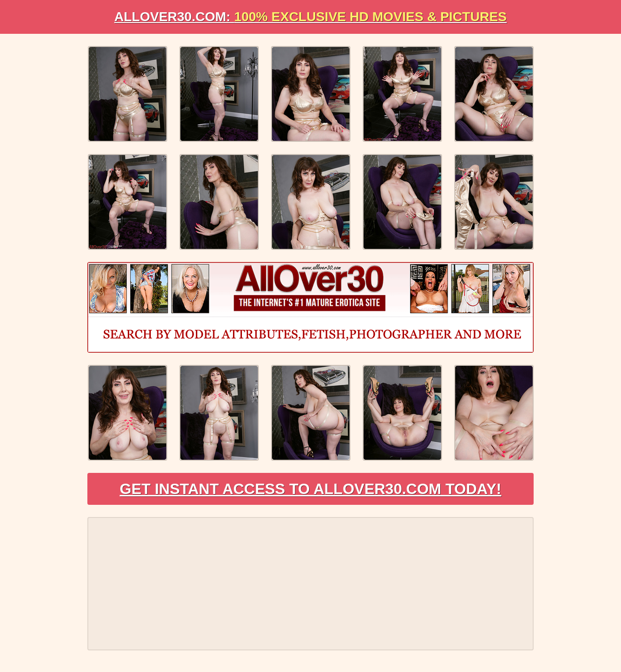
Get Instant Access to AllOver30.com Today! (311, 489)
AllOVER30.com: (310, 17)
